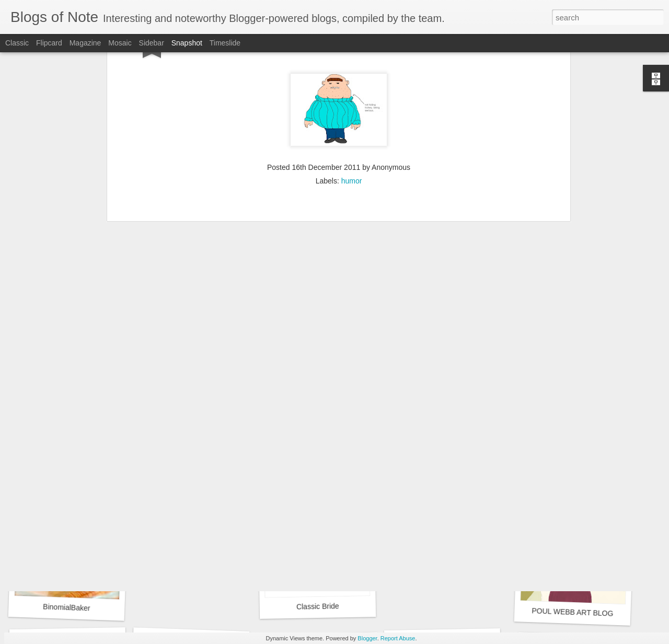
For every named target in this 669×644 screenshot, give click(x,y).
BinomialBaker (67, 607)
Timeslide (225, 43)
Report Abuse (398, 638)
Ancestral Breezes (324, 470)
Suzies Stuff (65, 465)
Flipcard (49, 43)
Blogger (367, 638)
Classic (17, 43)
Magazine (85, 43)
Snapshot (187, 43)
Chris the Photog (446, 470)
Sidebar (152, 43)
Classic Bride (318, 606)
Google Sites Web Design (191, 464)
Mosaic (120, 43)
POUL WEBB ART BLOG (573, 612)
